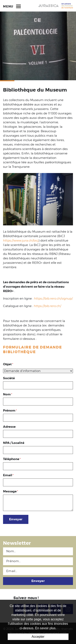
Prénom (10, 411)
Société (9, 378)
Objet (8, 364)
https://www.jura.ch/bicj (21, 241)
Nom (8, 394)
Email (8, 475)
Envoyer (16, 519)
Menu (12, 6)
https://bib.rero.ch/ (48, 306)
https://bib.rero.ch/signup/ (53, 299)
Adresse (9, 427)
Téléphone (12, 459)
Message (11, 491)
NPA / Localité (14, 443)
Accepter (38, 637)
